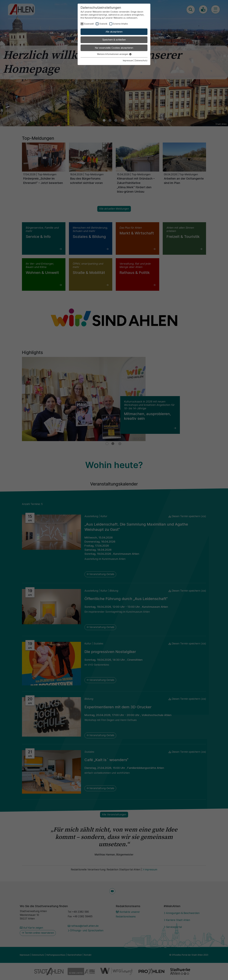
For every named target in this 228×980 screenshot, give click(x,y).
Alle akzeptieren (114, 32)
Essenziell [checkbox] (89, 24)
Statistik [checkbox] (103, 24)
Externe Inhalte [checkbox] (120, 24)
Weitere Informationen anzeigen (114, 54)
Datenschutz (141, 60)
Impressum (128, 60)
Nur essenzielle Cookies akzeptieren (114, 48)
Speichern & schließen (114, 40)
